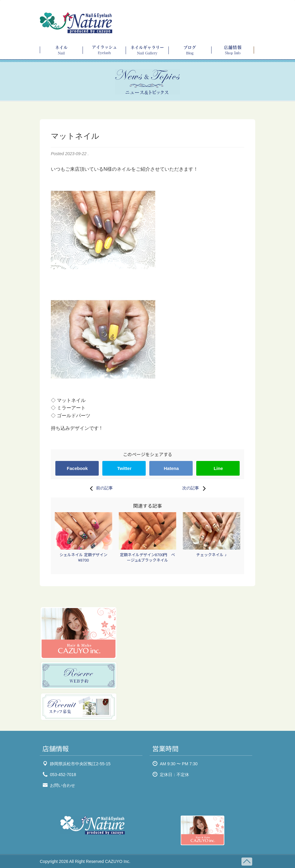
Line (218, 468)
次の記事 (195, 488)
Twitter (124, 468)
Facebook (77, 468)
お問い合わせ (63, 785)
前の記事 (100, 488)
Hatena (171, 468)
